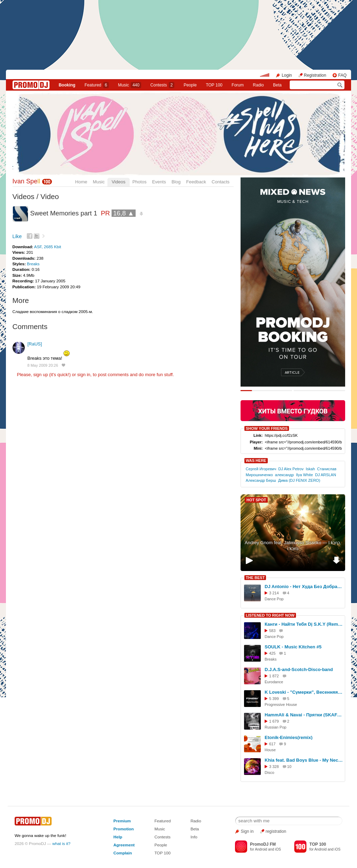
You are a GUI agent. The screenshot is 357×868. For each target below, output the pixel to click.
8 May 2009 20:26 (43, 365)
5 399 (274, 699)
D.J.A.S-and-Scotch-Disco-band (299, 669)
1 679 (274, 721)
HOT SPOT (256, 500)
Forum (238, 85)
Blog (176, 182)
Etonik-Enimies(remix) (288, 737)
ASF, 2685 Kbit (48, 247)
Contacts (221, 182)
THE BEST (255, 578)
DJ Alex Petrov (291, 469)
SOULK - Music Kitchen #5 (293, 647)
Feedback (196, 182)
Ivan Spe (26, 181)
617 (272, 744)
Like (17, 236)
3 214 (274, 593)
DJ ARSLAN (326, 475)
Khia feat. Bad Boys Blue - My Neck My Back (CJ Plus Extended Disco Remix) (304, 760)
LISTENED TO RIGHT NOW (270, 615)
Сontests (162, 85)
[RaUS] (35, 344)
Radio (258, 85)
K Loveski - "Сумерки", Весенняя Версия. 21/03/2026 (304, 692)
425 (272, 653)
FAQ (342, 75)
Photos (139, 182)
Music (130, 85)
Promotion (123, 829)
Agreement (124, 845)
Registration (315, 75)
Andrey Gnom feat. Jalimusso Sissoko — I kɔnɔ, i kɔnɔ (293, 546)
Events (159, 182)
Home (81, 182)
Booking (67, 85)
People (190, 85)
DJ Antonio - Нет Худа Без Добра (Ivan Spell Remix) (304, 587)
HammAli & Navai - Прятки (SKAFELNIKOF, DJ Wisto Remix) (304, 715)
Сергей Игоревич (261, 469)
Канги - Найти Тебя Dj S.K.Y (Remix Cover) (304, 624)
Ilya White (305, 475)
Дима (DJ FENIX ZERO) (299, 480)
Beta (277, 85)
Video (50, 196)
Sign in (247, 831)
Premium (122, 821)
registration (276, 831)
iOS (278, 849)
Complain (123, 853)
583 (272, 631)
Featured (97, 85)
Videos (119, 182)
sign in (84, 375)
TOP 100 (214, 85)
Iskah (310, 469)
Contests (162, 837)
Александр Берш (261, 480)
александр (284, 475)
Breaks (33, 264)
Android (261, 849)
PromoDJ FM (263, 844)
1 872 (274, 676)
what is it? (61, 843)
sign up (40, 375)
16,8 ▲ (123, 213)
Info (194, 837)
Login (287, 75)
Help (118, 837)
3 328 (274, 767)
